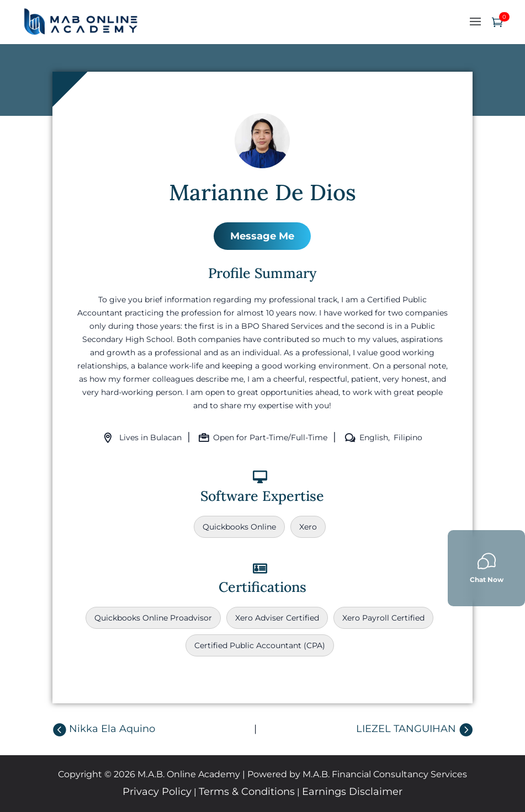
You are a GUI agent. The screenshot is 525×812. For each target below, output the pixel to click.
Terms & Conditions (247, 792)
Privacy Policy (157, 792)
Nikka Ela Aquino (112, 729)
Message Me (262, 236)
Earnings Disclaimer (352, 792)
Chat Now (487, 568)
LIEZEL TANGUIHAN (406, 729)
